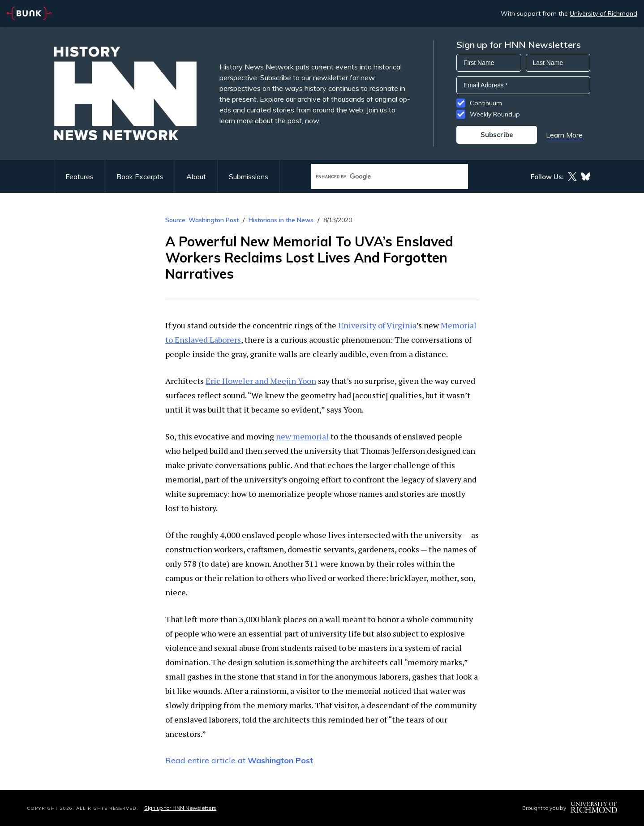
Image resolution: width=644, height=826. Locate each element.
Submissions (249, 176)
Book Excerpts (140, 176)
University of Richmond (603, 13)
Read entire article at (239, 760)
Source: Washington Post (202, 220)
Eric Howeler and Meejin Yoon (261, 381)
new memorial (302, 436)
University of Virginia (377, 325)
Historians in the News (281, 220)
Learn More (564, 135)
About (196, 176)
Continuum (486, 103)
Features (79, 176)
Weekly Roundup (495, 114)
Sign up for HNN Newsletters (180, 808)
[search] (380, 177)
